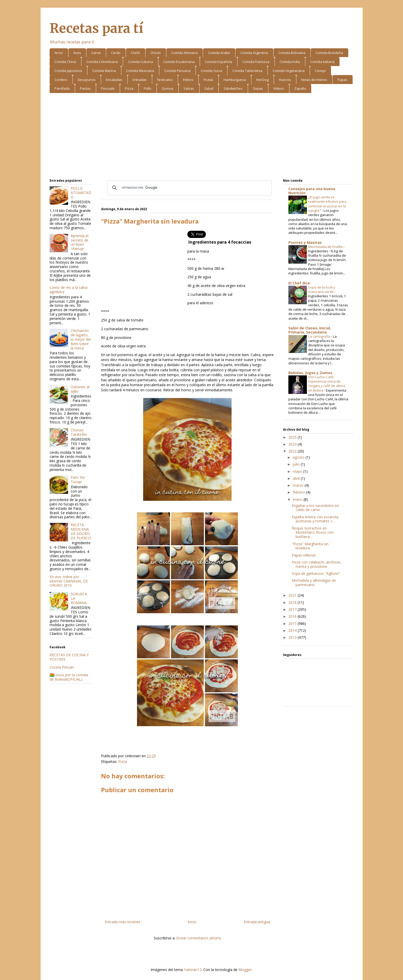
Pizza (129, 88)
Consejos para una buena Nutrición (312, 191)
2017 (293, 609)
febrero (299, 492)
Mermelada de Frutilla (326, 247)
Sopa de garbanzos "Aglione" (316, 573)
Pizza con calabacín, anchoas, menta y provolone (317, 564)
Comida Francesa (256, 62)
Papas (342, 80)
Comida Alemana (184, 53)
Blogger (245, 970)
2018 (293, 602)
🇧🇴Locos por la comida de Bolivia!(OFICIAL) (69, 677)
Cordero (61, 80)
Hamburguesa (235, 80)
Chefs (135, 53)
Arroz (59, 53)
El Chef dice (299, 283)
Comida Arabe (219, 53)
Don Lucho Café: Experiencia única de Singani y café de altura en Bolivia (327, 384)
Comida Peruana (177, 71)
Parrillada (62, 88)
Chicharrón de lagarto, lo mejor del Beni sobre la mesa (81, 339)
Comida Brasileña (329, 53)
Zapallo (300, 88)
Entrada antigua (257, 922)
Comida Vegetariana (289, 71)
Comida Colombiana (102, 62)
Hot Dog (262, 80)
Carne (96, 53)
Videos (279, 88)
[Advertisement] (202, 137)
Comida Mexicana (140, 71)
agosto (299, 457)
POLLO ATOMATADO (81, 193)
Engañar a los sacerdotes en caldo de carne (315, 508)
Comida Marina (104, 71)
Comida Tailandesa (247, 71)
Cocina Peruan (62, 667)
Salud (209, 88)
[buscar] (189, 188)
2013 (293, 637)
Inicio (192, 922)
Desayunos (87, 80)
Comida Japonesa (68, 71)
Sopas (258, 88)
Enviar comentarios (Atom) (199, 938)
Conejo (320, 71)
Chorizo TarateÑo (79, 432)
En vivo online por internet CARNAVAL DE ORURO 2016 (69, 581)
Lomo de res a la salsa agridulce (68, 290)
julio (297, 464)
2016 (293, 616)
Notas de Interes (314, 80)
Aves (77, 53)
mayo (298, 471)
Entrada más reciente (123, 922)
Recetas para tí (96, 28)
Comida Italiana (322, 62)
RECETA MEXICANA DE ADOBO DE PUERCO (81, 531)
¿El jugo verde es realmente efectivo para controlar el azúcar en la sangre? (327, 204)
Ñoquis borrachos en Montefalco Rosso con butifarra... (313, 533)
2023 (293, 444)
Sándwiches (233, 88)
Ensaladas (114, 80)
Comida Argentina (254, 53)
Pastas (85, 88)
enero (298, 499)
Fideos (188, 80)
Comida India (290, 62)
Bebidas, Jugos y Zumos (310, 373)
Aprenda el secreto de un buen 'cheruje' (80, 242)
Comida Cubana (140, 62)
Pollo (148, 88)
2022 (293, 451)
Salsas (189, 88)
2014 (293, 630)
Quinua (167, 88)
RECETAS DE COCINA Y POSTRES (69, 657)
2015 (293, 623)
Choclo (156, 53)
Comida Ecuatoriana (179, 62)
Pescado (108, 88)
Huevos (285, 80)
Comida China (65, 62)
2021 (293, 595)
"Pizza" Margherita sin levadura (310, 546)
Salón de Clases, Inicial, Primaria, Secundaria (310, 330)
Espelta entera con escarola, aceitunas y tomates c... (315, 519)
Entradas (140, 80)
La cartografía (320, 336)
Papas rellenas (304, 555)
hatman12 (193, 970)
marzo (299, 485)
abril (297, 478)
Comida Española (218, 62)
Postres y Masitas (305, 242)
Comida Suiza (211, 71)
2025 (293, 437)
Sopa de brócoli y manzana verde (322, 289)
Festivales (165, 80)
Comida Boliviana (292, 53)
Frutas (208, 80)
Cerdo (116, 53)
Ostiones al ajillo (80, 389)
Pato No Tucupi (78, 479)
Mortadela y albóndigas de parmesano (314, 583)
